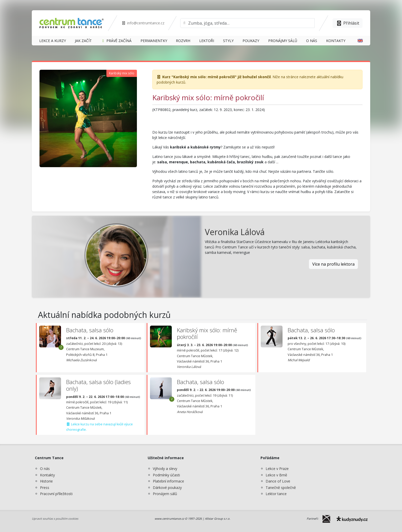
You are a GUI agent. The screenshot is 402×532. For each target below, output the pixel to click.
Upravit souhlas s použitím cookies (55, 519)
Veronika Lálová (235, 232)
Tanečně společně (281, 488)
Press (45, 488)
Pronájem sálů (165, 494)
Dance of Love (278, 481)
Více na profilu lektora (333, 264)
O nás (45, 469)
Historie (46, 481)
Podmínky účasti (166, 475)
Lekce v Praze (277, 469)
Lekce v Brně (276, 475)
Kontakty (47, 475)
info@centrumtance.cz (143, 23)
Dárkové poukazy (167, 488)
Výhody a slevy (165, 469)
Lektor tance (276, 494)
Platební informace (168, 481)
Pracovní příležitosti (56, 494)
